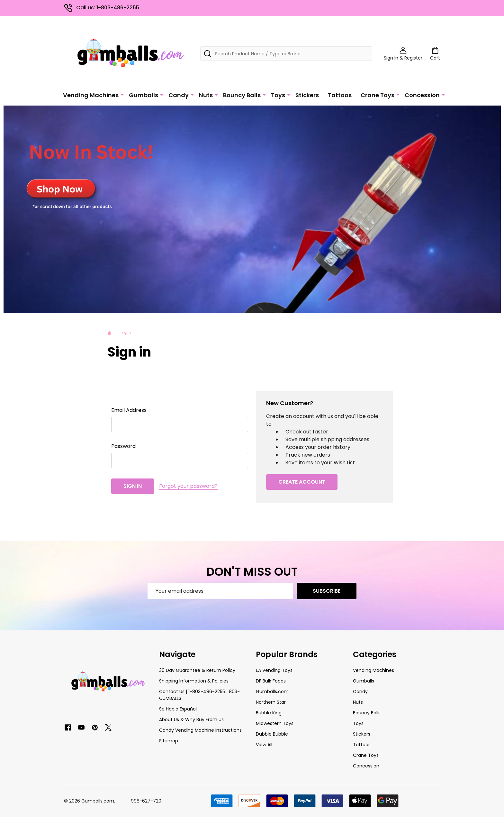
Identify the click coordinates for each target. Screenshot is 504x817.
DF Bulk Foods (271, 681)
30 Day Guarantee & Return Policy (197, 670)
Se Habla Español (178, 709)
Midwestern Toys (275, 723)
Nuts (206, 95)
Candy (179, 95)
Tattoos (340, 95)
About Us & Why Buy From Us (191, 720)
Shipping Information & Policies (194, 681)
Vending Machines (91, 95)
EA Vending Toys (274, 670)
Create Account (302, 482)
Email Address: (129, 410)
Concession (422, 95)
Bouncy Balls (242, 95)
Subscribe (327, 591)
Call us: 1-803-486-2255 (102, 8)
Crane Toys (378, 95)
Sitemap (169, 741)
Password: (124, 446)
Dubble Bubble (272, 734)
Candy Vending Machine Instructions (200, 730)
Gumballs (144, 95)
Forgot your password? (188, 486)
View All (264, 745)
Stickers (307, 95)
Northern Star (271, 702)
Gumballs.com (272, 692)
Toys (278, 95)
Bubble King (269, 713)
